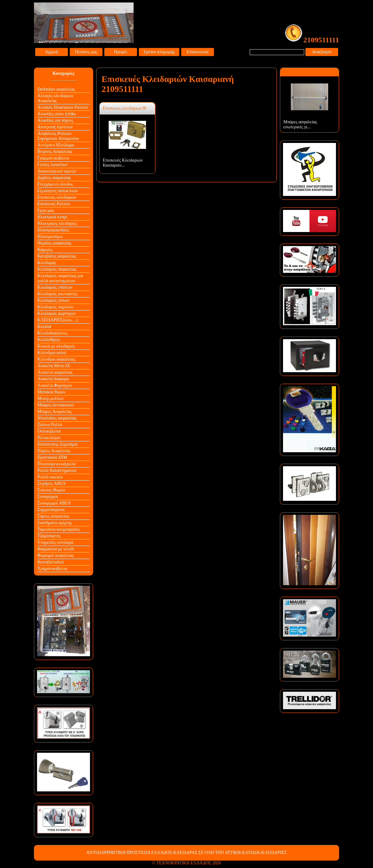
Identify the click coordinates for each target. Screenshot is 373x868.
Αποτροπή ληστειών (55, 127)
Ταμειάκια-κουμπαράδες (59, 529)
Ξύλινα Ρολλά (50, 425)
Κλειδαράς (47, 263)
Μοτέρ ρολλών (51, 398)
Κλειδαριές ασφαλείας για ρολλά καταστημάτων (60, 278)
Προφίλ (121, 52)
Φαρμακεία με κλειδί (56, 549)
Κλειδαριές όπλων (53, 300)
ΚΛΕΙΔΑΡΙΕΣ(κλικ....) (58, 320)
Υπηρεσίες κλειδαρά (55, 542)
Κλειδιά (44, 327)
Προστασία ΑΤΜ (52, 457)
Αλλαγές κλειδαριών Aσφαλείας (55, 98)
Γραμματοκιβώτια (53, 158)
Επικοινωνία (198, 52)
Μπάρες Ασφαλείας (54, 412)
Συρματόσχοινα (51, 510)
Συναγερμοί (48, 497)
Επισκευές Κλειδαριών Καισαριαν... (123, 163)
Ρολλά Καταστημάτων (57, 470)
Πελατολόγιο (49, 438)
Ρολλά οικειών (50, 477)
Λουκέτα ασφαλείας (55, 372)
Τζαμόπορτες (49, 536)
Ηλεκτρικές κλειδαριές (57, 223)
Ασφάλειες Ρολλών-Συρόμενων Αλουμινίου (58, 136)
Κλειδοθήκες (49, 340)
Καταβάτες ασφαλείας (57, 256)
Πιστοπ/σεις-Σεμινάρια (57, 444)
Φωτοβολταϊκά (50, 562)
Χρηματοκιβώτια (52, 569)
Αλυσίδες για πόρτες (55, 120)
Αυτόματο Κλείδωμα (56, 145)
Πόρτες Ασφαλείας (54, 451)
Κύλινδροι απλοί (52, 353)
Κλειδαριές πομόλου (55, 307)
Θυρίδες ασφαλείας (54, 243)
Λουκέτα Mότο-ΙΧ (54, 366)
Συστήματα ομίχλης (55, 523)
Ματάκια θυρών (52, 392)
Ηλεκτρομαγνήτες (53, 230)
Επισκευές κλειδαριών (57, 197)
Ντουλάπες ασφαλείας (57, 418)
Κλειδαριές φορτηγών (57, 313)
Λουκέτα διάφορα (53, 379)
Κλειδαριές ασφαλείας (57, 269)
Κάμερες (45, 250)
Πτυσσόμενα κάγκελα (57, 464)
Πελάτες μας (86, 52)
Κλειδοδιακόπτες (52, 333)
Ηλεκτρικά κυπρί (52, 217)
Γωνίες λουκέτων (52, 165)
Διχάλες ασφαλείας (54, 178)
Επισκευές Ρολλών (54, 204)
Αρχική (52, 52)
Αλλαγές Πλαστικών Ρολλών (63, 107)
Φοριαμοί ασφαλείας (56, 555)
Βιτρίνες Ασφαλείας (55, 152)
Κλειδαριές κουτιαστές (57, 294)
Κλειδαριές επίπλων (55, 287)
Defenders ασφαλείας (56, 89)
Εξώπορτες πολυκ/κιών (58, 191)
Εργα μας (46, 210)
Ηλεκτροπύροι (50, 237)
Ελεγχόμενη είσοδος (55, 184)
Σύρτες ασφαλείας (53, 516)
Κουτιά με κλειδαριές (56, 346)
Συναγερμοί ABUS (54, 503)
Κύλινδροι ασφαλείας (56, 359)
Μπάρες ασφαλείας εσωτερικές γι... (300, 124)
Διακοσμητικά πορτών (57, 171)
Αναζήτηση (322, 52)
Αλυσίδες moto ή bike (57, 114)
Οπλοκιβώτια (49, 431)
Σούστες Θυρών (51, 490)
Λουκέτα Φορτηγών (55, 385)
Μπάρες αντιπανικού (56, 405)
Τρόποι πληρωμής (159, 52)
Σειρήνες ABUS (52, 484)
